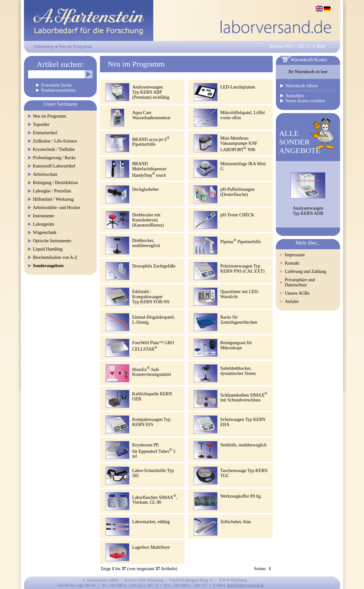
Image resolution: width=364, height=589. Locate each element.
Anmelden (295, 96)
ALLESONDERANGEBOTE (300, 142)
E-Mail (319, 46)
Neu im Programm (75, 46)
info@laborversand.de (246, 585)
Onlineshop (44, 46)
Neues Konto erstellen (305, 101)
